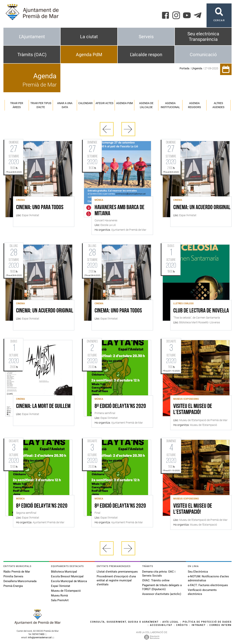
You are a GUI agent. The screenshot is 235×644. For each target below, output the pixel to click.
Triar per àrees (17, 105)
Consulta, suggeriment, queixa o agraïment (124, 622)
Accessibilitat (161, 625)
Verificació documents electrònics (202, 592)
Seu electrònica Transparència (203, 37)
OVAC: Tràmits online (156, 580)
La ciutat (89, 37)
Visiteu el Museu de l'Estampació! (193, 409)
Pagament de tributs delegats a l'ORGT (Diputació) (162, 587)
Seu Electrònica (198, 572)
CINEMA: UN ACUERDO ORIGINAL (202, 208)
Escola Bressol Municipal (67, 576)
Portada (184, 68)
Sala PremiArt (60, 600)
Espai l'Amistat (61, 586)
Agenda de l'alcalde (146, 105)
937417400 (38, 634)
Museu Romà (59, 595)
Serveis (146, 37)
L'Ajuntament (32, 37)
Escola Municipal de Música (69, 581)
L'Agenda (197, 68)
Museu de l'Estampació (66, 591)
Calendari (85, 103)
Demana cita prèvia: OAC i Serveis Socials (159, 574)
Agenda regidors (194, 105)
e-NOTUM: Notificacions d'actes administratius (208, 578)
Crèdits (182, 625)
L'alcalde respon (146, 55)
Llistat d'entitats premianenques (117, 572)
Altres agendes (218, 105)
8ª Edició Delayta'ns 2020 (120, 406)
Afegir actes (104, 103)
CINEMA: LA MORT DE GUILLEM (43, 406)
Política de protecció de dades (207, 622)
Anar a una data (65, 105)
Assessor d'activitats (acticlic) (162, 594)
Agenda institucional (170, 105)
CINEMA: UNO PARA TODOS (40, 208)
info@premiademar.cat (40, 638)
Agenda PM (124, 103)
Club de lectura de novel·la (201, 311)
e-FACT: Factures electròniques (208, 585)
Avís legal (171, 622)
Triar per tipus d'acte (41, 105)
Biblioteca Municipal (64, 572)
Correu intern (220, 625)
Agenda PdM (89, 55)
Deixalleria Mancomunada (20, 581)
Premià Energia (13, 586)
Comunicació (203, 55)
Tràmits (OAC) (32, 55)
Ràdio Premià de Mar (17, 572)
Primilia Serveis (13, 576)
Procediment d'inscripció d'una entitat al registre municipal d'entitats (116, 580)
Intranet (199, 625)
